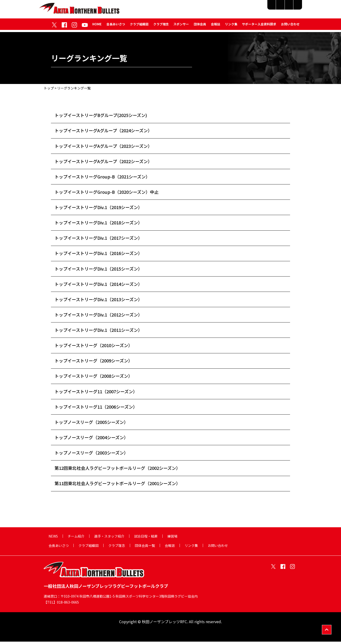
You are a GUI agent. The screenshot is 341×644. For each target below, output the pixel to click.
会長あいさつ (115, 26)
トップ (49, 88)
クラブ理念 (161, 26)
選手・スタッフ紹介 (231, 8)
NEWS (53, 538)
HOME (97, 26)
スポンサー (181, 26)
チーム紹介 (199, 8)
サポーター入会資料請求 (259, 26)
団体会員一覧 (145, 548)
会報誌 (215, 26)
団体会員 (200, 26)
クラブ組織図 (139, 26)
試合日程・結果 (267, 8)
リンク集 (231, 26)
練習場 (293, 8)
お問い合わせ (290, 26)
